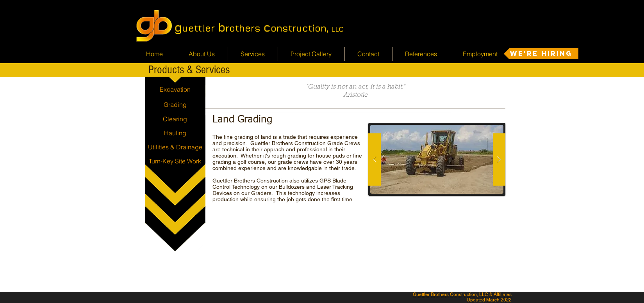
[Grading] (175, 105)
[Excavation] (175, 89)
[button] (437, 159)
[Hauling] (175, 133)
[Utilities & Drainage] (175, 147)
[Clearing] (175, 119)
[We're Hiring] (541, 54)
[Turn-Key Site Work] (175, 161)
